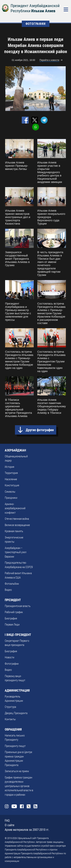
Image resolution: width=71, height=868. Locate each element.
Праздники (11, 498)
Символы (10, 492)
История (9, 467)
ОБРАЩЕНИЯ (13, 729)
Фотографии (12, 664)
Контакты (10, 719)
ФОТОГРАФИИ (36, 24)
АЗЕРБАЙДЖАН (15, 450)
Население (11, 479)
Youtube (14, 806)
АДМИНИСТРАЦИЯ (17, 690)
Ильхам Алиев (43, 11)
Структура (10, 707)
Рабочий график (14, 612)
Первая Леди (12, 625)
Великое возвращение (17, 525)
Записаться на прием (17, 771)
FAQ (7, 821)
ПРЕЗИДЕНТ (13, 600)
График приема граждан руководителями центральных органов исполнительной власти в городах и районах (19, 786)
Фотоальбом (12, 584)
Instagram (7, 806)
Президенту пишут (15, 746)
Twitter (29, 806)
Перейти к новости (49, 60)
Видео (8, 590)
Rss (35, 806)
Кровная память (14, 531)
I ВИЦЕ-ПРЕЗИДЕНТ (18, 635)
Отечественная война (17, 519)
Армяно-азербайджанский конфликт (15, 508)
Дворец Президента (16, 713)
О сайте (10, 825)
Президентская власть (18, 606)
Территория (11, 473)
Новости (9, 657)
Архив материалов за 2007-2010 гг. (27, 830)
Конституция (12, 485)
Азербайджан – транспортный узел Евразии (16, 552)
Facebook (22, 806)
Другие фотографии (40, 430)
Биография (11, 618)
